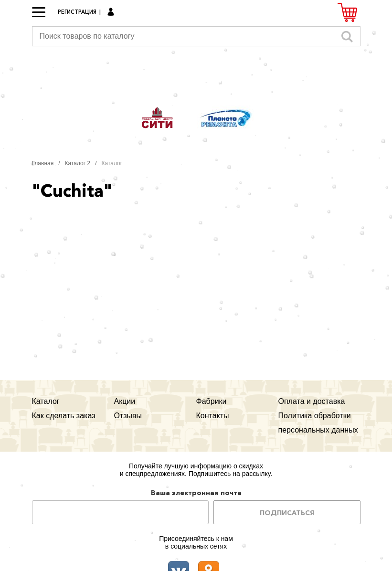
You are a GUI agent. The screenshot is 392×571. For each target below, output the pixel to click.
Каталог (46, 401)
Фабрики (212, 401)
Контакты (213, 416)
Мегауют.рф (196, 75)
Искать (347, 36)
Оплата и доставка (312, 401)
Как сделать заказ (64, 416)
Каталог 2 (78, 163)
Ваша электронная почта (196, 493)
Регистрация (77, 12)
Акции (125, 401)
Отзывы (128, 416)
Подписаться (287, 513)
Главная (43, 163)
